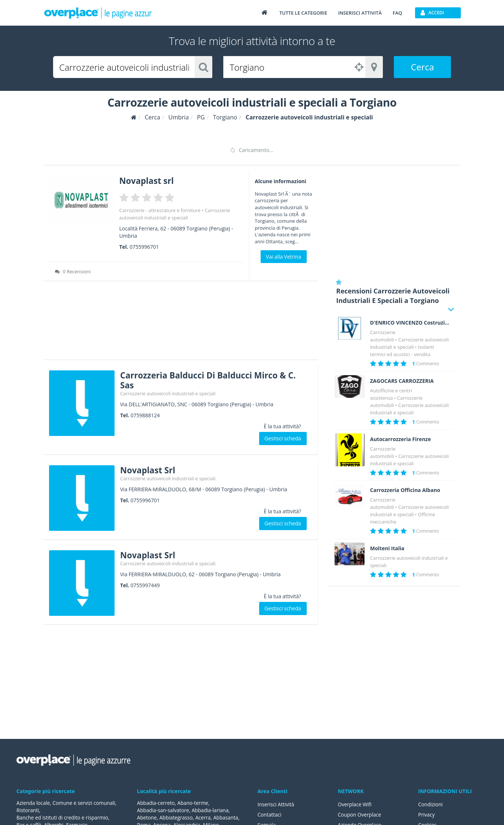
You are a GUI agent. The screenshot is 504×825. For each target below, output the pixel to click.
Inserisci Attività (277, 804)
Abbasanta (228, 817)
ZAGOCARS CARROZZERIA (402, 381)
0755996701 (144, 246)
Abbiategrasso (177, 817)
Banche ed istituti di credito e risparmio (63, 817)
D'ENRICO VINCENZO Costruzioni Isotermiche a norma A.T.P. (410, 323)
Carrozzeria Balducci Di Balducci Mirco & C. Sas (213, 379)
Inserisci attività (360, 13)
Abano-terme (194, 803)
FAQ (397, 13)
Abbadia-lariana (212, 810)
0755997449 (145, 584)
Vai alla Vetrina (284, 257)
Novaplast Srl (149, 469)
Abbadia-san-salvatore (163, 810)
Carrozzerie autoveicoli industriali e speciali (168, 393)
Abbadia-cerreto (156, 803)
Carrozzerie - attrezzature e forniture (160, 210)
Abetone (147, 817)
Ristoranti (28, 810)
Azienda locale (33, 803)
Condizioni (431, 804)
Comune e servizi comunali (85, 803)
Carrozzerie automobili (396, 402)
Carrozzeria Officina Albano (405, 490)
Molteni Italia (387, 548)
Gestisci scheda (283, 438)
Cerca (423, 67)
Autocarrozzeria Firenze (400, 439)
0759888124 (145, 415)
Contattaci (270, 815)
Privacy (427, 815)
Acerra (204, 817)
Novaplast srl (148, 180)
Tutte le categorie (303, 13)
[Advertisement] (181, 322)
